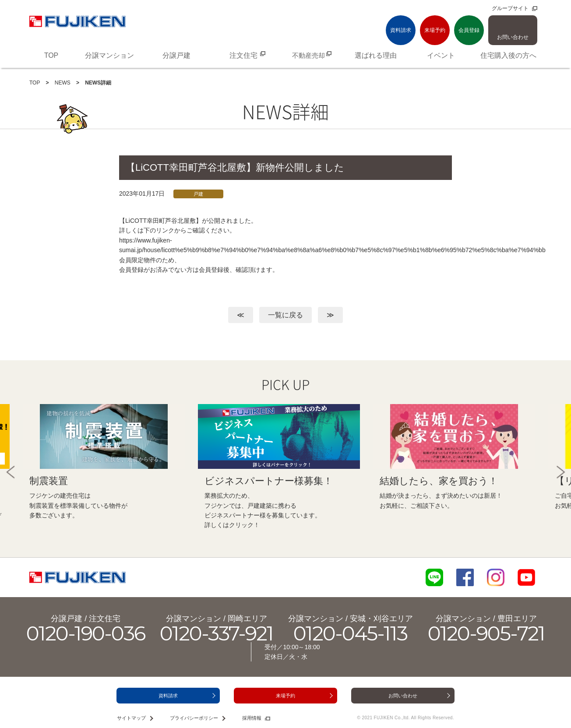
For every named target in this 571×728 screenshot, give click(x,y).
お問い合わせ (513, 37)
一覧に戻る (285, 315)
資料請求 (401, 30)
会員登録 (469, 30)
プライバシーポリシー (194, 718)
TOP (35, 83)
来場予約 (435, 30)
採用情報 (252, 718)
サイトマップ (131, 718)
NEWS (63, 83)
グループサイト (510, 8)
